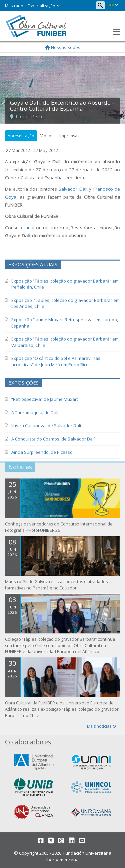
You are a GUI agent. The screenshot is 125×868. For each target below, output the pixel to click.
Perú (37, 116)
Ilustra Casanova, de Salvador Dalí (46, 426)
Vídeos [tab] (47, 136)
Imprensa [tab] (68, 136)
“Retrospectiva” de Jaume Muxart (45, 399)
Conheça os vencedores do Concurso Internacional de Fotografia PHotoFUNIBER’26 (59, 527)
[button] (113, 5)
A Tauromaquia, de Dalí (35, 413)
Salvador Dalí (73, 189)
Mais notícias (102, 726)
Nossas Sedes (63, 47)
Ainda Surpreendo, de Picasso (42, 452)
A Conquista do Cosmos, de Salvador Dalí (53, 439)
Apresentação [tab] (21, 136)
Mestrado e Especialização (32, 6)
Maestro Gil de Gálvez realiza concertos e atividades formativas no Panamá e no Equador (56, 585)
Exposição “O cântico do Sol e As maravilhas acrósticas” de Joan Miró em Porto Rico (56, 361)
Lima (22, 116)
